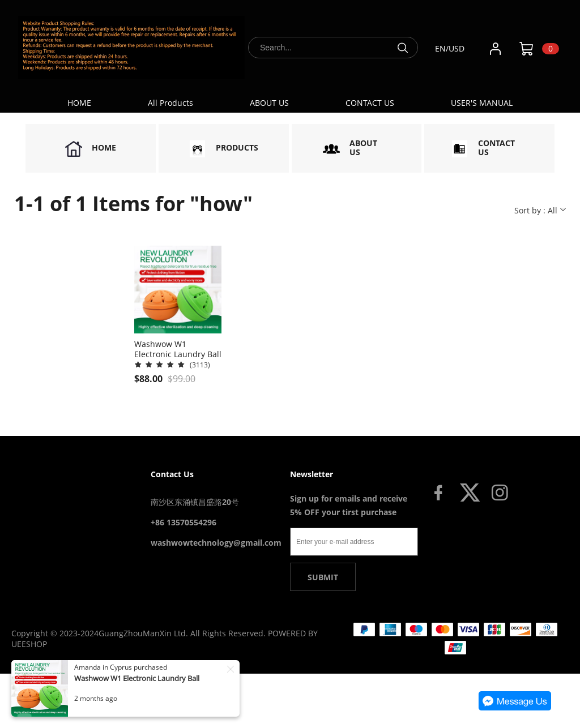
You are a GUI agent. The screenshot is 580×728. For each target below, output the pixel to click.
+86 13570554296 (184, 522)
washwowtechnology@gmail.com (216, 543)
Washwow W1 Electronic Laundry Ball (137, 678)
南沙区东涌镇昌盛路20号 (195, 502)
